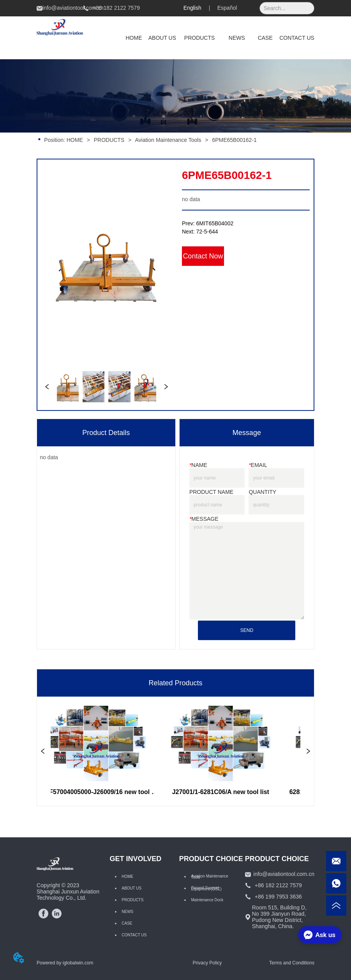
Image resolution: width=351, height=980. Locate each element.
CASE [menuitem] (265, 38)
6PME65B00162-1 (233, 140)
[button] (200, 38)
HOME (75, 140)
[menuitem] (200, 38)
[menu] (217, 38)
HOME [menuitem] (134, 38)
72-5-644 (207, 232)
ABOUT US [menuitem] (162, 38)
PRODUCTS (109, 140)
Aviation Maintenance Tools (168, 140)
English (192, 8)
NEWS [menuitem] (237, 38)
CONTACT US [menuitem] (297, 38)
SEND (247, 630)
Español (227, 8)
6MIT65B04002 (215, 223)
